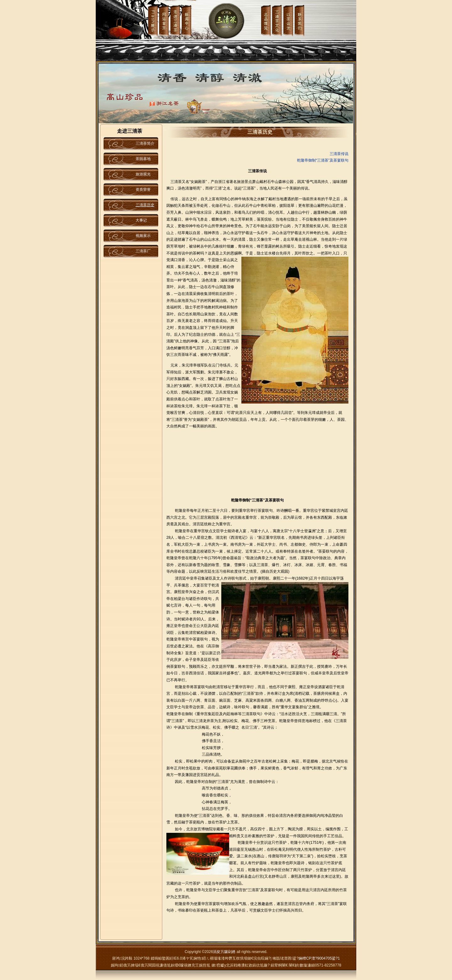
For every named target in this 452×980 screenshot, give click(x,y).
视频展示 (143, 236)
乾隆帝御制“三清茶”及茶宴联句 (323, 160)
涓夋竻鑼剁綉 (224, 952)
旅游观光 (143, 174)
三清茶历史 (145, 205)
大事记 (141, 220)
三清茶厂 (143, 251)
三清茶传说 (339, 154)
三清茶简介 (145, 143)
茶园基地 (143, 159)
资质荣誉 (143, 190)
